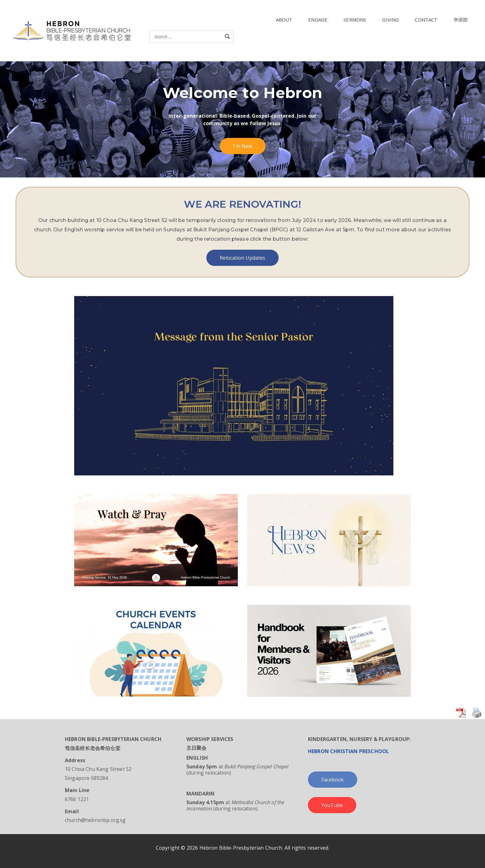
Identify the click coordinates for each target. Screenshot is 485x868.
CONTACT (426, 20)
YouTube (332, 805)
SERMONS (355, 20)
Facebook (333, 780)
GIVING (390, 20)
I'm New (243, 146)
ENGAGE (318, 20)
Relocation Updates (242, 258)
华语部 (461, 20)
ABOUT (284, 20)
